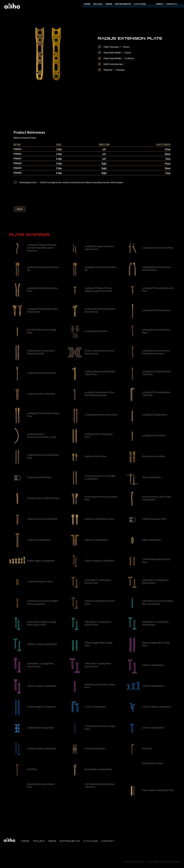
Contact (172, 4)
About (160, 4)
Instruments (70, 841)
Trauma (98, 4)
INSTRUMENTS (123, 4)
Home (87, 4)
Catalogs (140, 4)
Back (20, 209)
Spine (109, 4)
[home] (12, 6)
